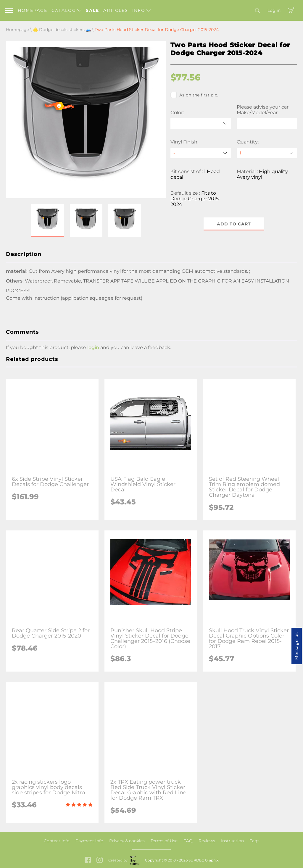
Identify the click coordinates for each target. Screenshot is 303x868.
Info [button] (141, 10)
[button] (48, 220)
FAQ (188, 841)
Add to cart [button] (234, 224)
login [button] (93, 347)
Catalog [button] (66, 10)
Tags (255, 841)
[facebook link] (88, 860)
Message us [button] (296, 646)
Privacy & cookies (127, 841)
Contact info (57, 841)
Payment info (89, 841)
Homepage (33, 10)
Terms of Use (164, 841)
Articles (116, 10)
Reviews (207, 841)
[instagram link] (100, 860)
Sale (92, 10)
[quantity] (267, 153)
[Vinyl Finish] (201, 153)
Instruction (232, 841)
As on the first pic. (194, 95)
